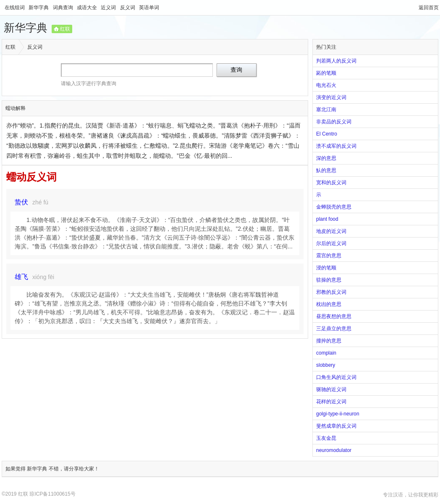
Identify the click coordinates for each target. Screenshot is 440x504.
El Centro (327, 134)
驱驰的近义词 (331, 389)
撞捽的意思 (329, 341)
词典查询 (64, 8)
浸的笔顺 (326, 268)
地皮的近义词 (331, 231)
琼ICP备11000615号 (52, 494)
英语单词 (149, 8)
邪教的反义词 (331, 292)
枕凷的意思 (329, 304)
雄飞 (21, 277)
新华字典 (39, 8)
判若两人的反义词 (336, 61)
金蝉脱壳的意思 (334, 207)
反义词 (128, 8)
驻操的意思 (329, 280)
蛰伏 (21, 202)
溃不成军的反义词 (336, 146)
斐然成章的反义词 (336, 426)
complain (326, 353)
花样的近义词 (331, 402)
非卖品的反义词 (334, 122)
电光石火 (326, 85)
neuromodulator (334, 450)
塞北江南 (326, 110)
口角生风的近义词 (336, 377)
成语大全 (88, 8)
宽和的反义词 (331, 183)
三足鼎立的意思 (334, 329)
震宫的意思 (329, 256)
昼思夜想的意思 (334, 316)
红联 (65, 29)
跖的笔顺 (326, 73)
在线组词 (15, 8)
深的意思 (326, 158)
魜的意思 (326, 170)
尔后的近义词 (331, 243)
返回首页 (429, 8)
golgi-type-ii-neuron (338, 414)
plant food (327, 219)
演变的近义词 (331, 97)
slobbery (326, 365)
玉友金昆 (326, 438)
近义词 (109, 8)
